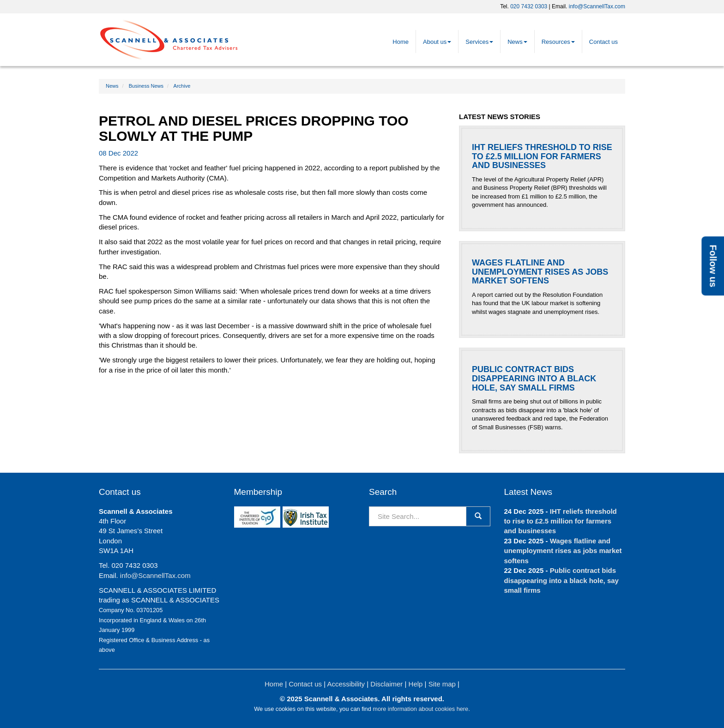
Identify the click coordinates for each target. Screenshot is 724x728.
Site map (442, 684)
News (517, 42)
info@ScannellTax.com (597, 6)
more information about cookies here (420, 709)
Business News (146, 86)
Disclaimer (386, 684)
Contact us (603, 42)
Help (416, 684)
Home (401, 42)
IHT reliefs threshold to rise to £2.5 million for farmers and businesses (561, 521)
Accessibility (346, 684)
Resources (558, 42)
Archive (182, 86)
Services (479, 42)
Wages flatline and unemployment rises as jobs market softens (563, 551)
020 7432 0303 (529, 6)
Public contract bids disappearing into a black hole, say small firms (561, 580)
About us (437, 42)
